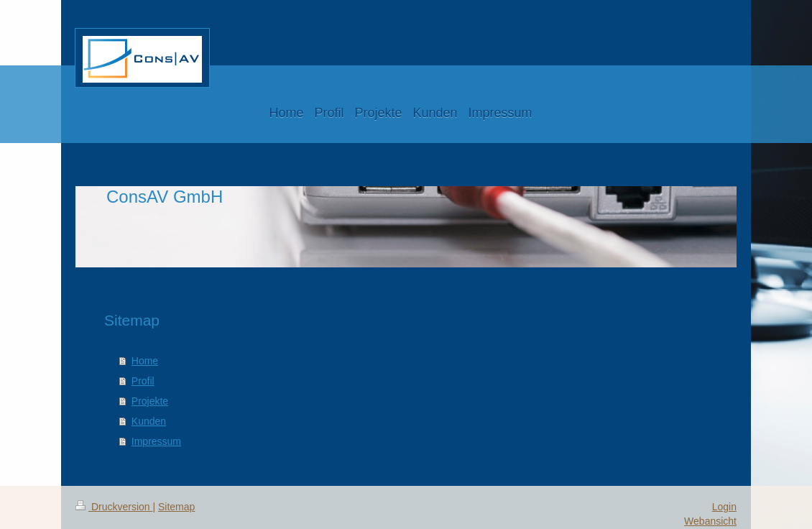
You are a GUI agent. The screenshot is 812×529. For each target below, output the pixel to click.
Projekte (150, 401)
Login (724, 507)
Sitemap (176, 507)
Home (145, 361)
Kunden (149, 421)
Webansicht (710, 521)
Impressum (156, 441)
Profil (143, 381)
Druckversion (114, 507)
